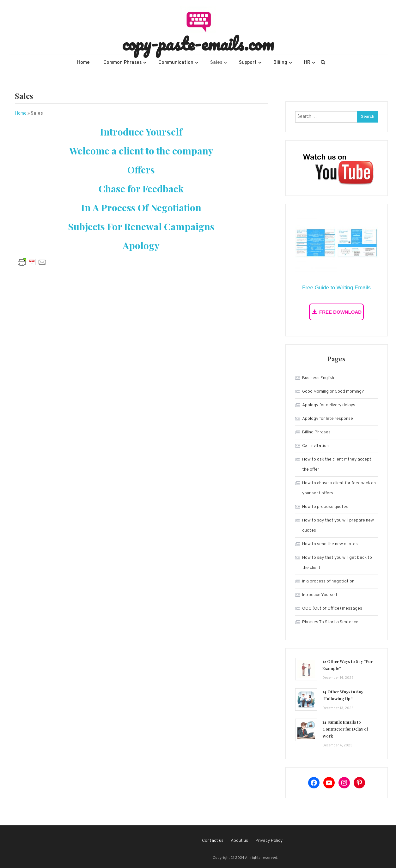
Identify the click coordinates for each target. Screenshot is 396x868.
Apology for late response (328, 419)
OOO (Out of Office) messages (332, 609)
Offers (141, 170)
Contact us (213, 841)
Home (83, 63)
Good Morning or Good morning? (333, 392)
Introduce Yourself (141, 132)
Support (248, 63)
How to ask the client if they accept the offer (337, 464)
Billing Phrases (316, 432)
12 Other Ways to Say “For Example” (347, 665)
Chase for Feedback (141, 189)
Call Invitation (315, 446)
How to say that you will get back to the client (337, 563)
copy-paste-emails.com (198, 44)
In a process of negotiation (328, 581)
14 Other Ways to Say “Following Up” (343, 695)
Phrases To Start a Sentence (330, 622)
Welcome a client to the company (141, 151)
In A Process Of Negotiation (141, 208)
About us (239, 841)
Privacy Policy (269, 841)
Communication (176, 63)
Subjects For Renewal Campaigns (141, 226)
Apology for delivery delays (329, 405)
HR (307, 63)
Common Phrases (122, 63)
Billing (280, 63)
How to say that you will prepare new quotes (338, 525)
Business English (318, 378)
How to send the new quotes (330, 544)
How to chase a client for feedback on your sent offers (339, 488)
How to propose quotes (325, 507)
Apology (141, 245)
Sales (216, 63)
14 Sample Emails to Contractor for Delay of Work (345, 729)
